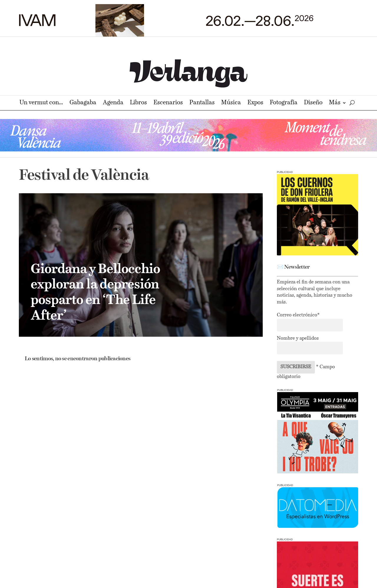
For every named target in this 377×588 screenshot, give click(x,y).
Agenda (113, 103)
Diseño (313, 103)
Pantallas (202, 103)
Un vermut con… (41, 103)
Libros (138, 103)
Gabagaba (83, 103)
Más (335, 103)
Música (231, 103)
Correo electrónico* (298, 315)
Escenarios (168, 103)
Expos (255, 103)
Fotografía (284, 103)
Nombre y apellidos (298, 338)
